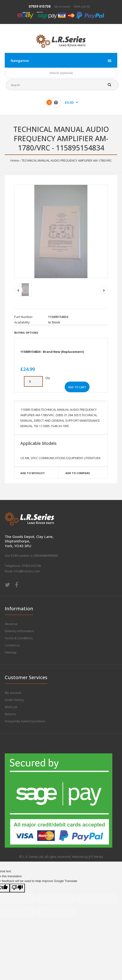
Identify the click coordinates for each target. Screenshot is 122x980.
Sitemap (11, 652)
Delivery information (19, 631)
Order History (14, 700)
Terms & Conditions (19, 638)
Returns (10, 714)
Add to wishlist (33, 473)
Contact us (12, 645)
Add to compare (78, 473)
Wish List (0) (82, 7)
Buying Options (26, 333)
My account (13, 693)
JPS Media (96, 857)
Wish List (11, 707)
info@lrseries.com (27, 571)
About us (11, 624)
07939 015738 (40, 6)
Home (15, 160)
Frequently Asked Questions (25, 721)
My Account (62, 7)
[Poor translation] (17, 888)
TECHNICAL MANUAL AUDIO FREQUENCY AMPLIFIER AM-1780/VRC (67, 160)
